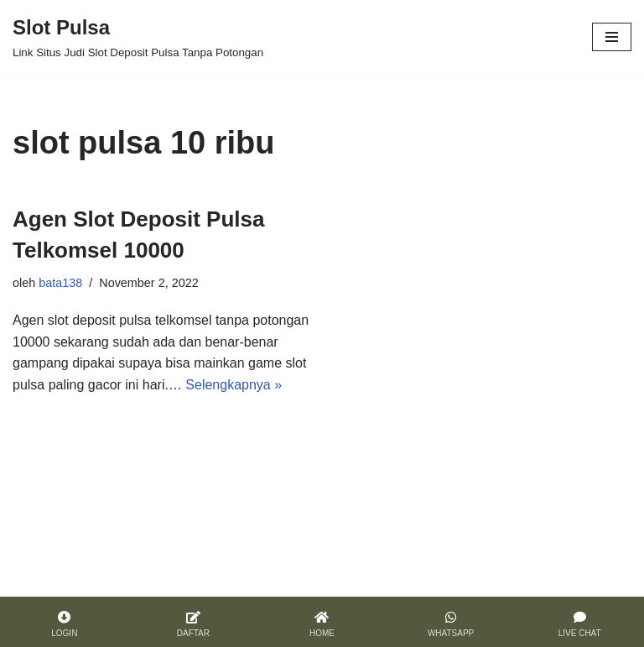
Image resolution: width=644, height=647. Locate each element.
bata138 (60, 283)
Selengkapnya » (234, 385)
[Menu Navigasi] (612, 37)
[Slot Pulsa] (138, 37)
